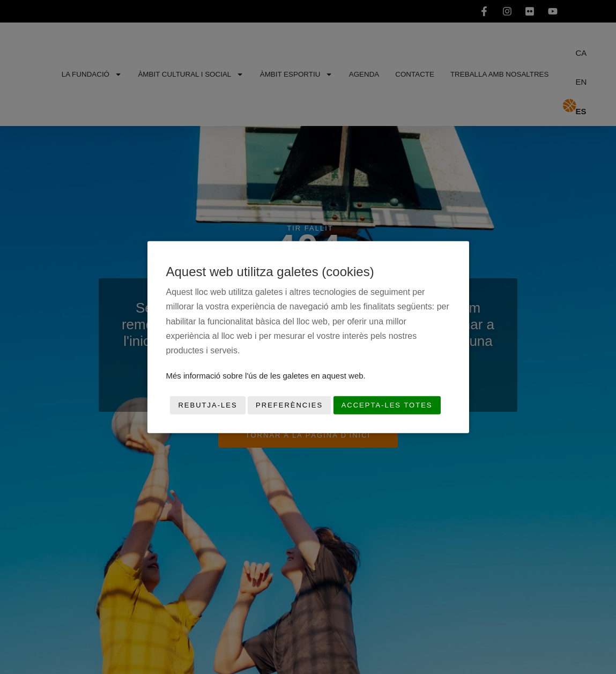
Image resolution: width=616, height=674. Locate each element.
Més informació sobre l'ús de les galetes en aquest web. (266, 376)
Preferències (289, 405)
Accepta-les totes (387, 405)
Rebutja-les (207, 405)
